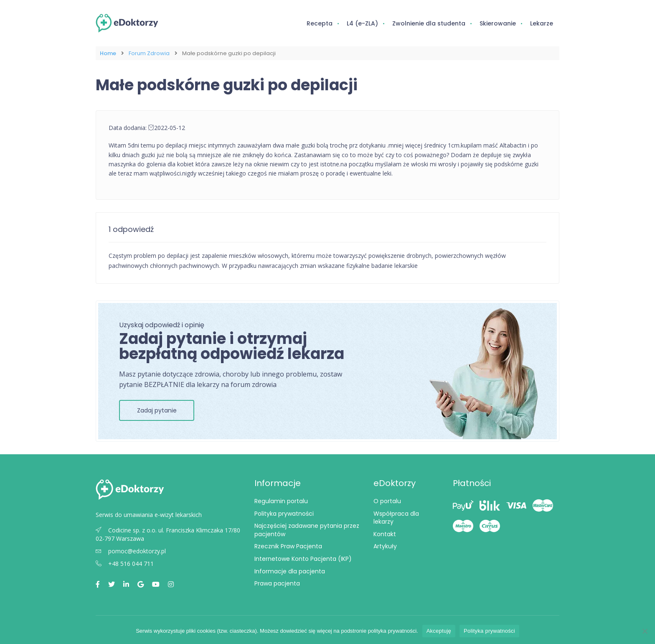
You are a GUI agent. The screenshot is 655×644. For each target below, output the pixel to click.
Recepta (320, 23)
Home (108, 53)
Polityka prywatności (284, 513)
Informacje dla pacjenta (290, 571)
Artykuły (385, 546)
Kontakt (385, 534)
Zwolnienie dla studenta (429, 23)
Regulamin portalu (281, 501)
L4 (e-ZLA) (362, 23)
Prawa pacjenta (277, 583)
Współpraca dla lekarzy (396, 517)
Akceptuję (439, 631)
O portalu (387, 501)
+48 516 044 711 (125, 564)
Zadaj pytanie (157, 410)
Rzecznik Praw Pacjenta (288, 546)
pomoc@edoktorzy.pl (131, 551)
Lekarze (542, 23)
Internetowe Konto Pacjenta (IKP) (303, 559)
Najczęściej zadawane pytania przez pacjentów (307, 530)
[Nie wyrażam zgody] (645, 631)
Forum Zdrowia (149, 53)
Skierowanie (498, 23)
